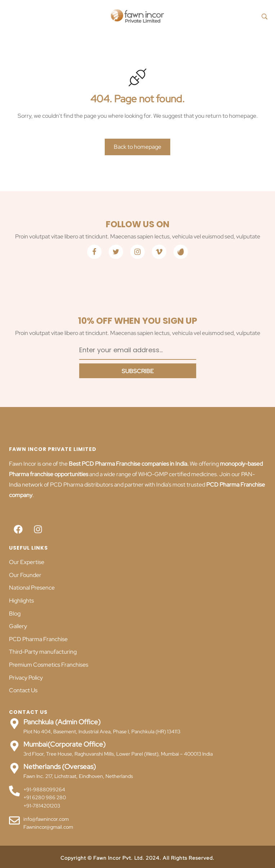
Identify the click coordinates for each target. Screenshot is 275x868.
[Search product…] (265, 16)
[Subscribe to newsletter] (138, 371)
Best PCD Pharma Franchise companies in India (127, 464)
